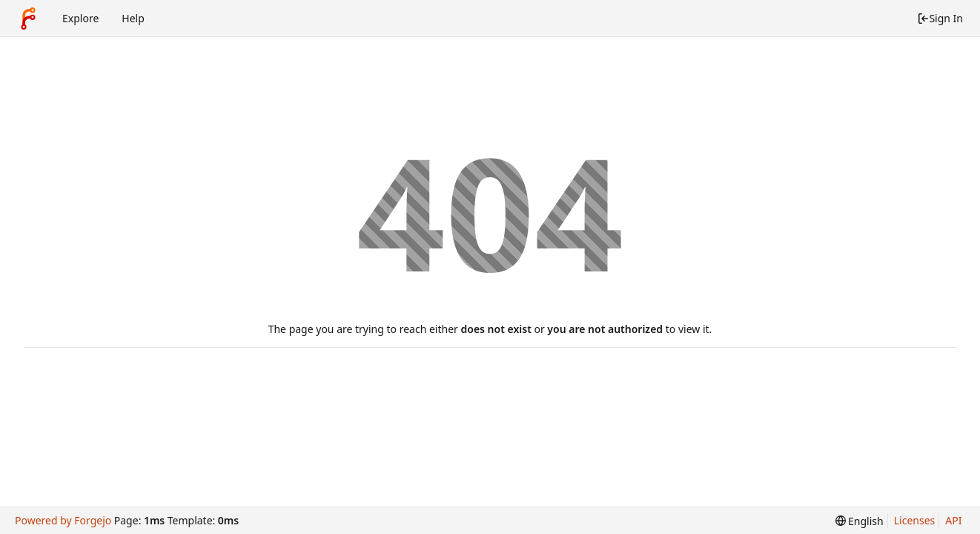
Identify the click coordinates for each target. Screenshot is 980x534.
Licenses (915, 520)
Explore (80, 18)
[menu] (860, 521)
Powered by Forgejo (63, 520)
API (953, 520)
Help (133, 18)
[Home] (28, 19)
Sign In (940, 18)
